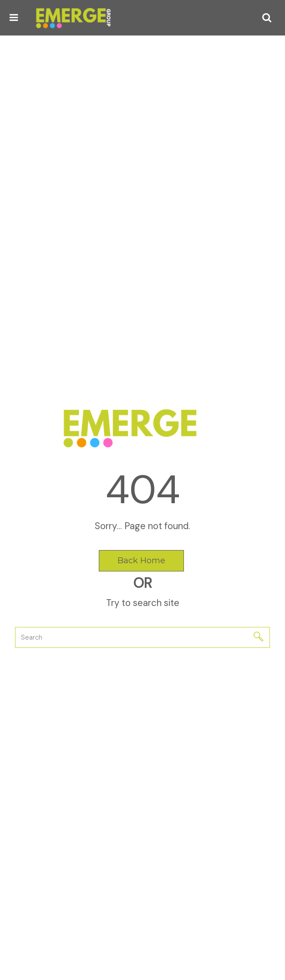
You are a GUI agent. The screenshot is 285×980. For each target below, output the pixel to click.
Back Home (141, 561)
